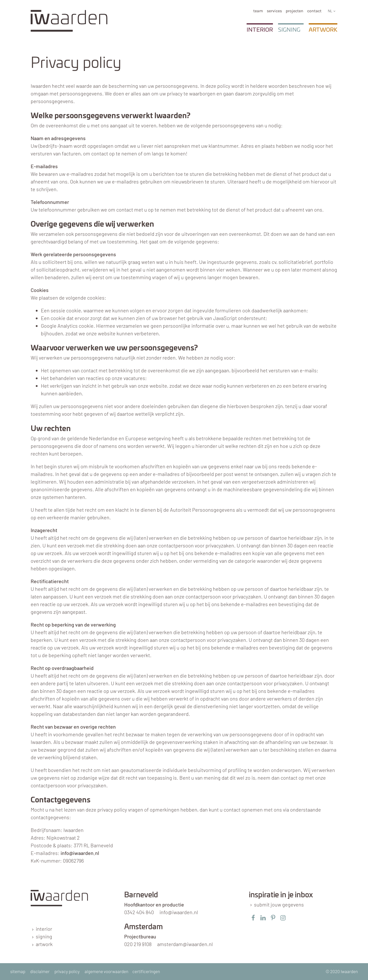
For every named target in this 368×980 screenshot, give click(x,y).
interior (44, 929)
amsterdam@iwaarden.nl (185, 944)
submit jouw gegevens (279, 904)
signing (44, 936)
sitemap (18, 971)
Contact (314, 11)
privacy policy (67, 971)
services (274, 11)
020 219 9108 (138, 944)
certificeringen (146, 971)
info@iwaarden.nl (80, 853)
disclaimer (40, 971)
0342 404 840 (139, 912)
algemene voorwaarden (106, 971)
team (258, 11)
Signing (289, 30)
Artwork (323, 30)
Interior (260, 30)
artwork (44, 944)
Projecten (295, 11)
